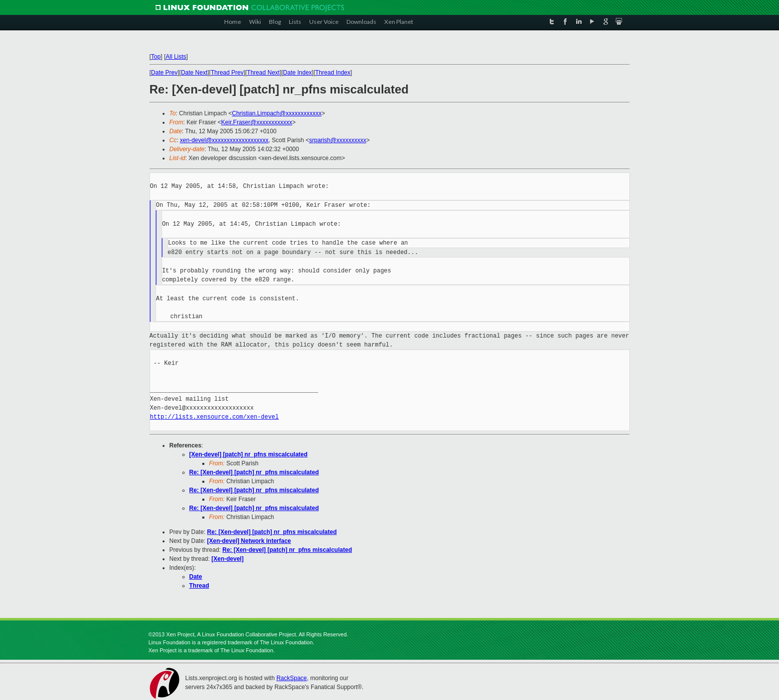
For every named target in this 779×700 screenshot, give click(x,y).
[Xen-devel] (227, 559)
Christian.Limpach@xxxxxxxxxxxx (276, 113)
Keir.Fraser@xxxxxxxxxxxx (257, 122)
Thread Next (263, 73)
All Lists (176, 57)
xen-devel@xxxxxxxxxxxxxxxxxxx (224, 140)
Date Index (297, 73)
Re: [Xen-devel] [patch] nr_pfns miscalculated (254, 472)
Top (156, 57)
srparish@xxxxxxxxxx (338, 140)
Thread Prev (227, 73)
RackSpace (292, 678)
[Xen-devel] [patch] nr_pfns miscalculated (249, 454)
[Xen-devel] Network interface (249, 541)
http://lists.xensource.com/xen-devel (215, 417)
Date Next (194, 73)
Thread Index (333, 73)
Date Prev (164, 73)
